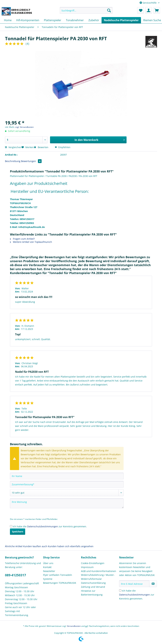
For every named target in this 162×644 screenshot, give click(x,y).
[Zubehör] (94, 20)
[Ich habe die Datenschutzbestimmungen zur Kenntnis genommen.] (11, 526)
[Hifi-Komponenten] (28, 20)
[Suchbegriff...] (86, 10)
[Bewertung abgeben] (67, 493)
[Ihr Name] (67, 476)
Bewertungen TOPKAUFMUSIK (60, 583)
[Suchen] (109, 10)
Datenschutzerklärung (93, 583)
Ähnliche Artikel (14, 546)
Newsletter (49, 571)
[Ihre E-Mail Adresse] (134, 584)
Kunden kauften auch (35, 546)
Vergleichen (13, 147)
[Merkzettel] (140, 10)
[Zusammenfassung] (67, 484)
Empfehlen (63, 147)
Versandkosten (74, 626)
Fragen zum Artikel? (22, 239)
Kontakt (47, 567)
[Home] (8, 20)
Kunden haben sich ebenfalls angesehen (71, 546)
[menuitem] (86, 12)
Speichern (18, 532)
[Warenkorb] (157, 10)
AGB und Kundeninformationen (99, 571)
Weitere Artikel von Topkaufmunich (31, 242)
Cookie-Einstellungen (93, 563)
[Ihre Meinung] (67, 503)
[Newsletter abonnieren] (153, 584)
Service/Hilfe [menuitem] (148, 3)
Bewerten (41, 147)
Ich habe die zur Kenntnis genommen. (50, 526)
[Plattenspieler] (53, 20)
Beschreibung (13, 161)
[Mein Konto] (149, 10)
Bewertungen (31, 161)
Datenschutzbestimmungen (43, 526)
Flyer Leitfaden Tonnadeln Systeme (58, 577)
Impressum (87, 567)
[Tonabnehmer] (75, 20)
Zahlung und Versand (93, 587)
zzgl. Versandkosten (24, 127)
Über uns (48, 563)
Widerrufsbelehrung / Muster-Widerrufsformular (98, 577)
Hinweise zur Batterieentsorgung (92, 593)
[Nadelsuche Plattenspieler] (121, 20)
